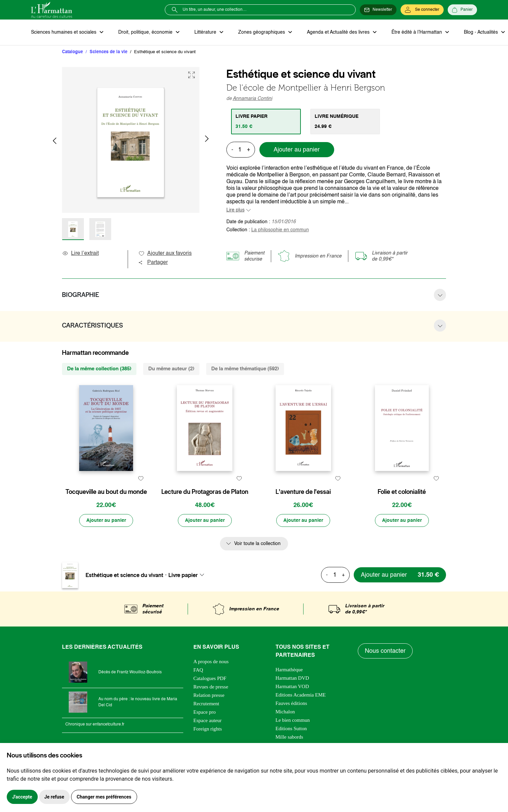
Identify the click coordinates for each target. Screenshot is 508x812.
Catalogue (72, 52)
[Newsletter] (378, 10)
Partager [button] (153, 263)
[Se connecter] (422, 10)
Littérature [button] (206, 32)
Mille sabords (289, 737)
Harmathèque (289, 670)
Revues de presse (211, 687)
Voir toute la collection (257, 544)
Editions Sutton (291, 729)
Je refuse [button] (54, 797)
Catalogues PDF (210, 678)
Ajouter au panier (297, 150)
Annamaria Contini (252, 99)
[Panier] (462, 10)
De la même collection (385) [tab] (99, 369)
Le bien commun (293, 720)
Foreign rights (208, 729)
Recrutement (206, 704)
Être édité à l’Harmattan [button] (417, 32)
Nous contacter (385, 651)
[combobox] (188, 575)
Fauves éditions (291, 703)
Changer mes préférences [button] (104, 797)
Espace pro (204, 712)
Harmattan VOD (292, 686)
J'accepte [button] (22, 797)
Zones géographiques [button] (262, 32)
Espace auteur (208, 720)
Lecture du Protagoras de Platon (205, 492)
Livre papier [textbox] (183, 575)
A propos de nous (211, 662)
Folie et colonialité (402, 492)
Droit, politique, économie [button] (146, 32)
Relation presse (209, 695)
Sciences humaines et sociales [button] (64, 32)
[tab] (266, 122)
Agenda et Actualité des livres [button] (339, 32)
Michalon (285, 712)
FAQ (198, 670)
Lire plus (235, 210)
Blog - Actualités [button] (482, 32)
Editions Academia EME (301, 695)
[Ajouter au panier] (106, 520)
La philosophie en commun (280, 230)
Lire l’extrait (80, 253)
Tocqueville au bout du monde (106, 492)
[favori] (141, 479)
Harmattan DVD (292, 678)
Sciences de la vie (108, 52)
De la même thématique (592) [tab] (245, 369)
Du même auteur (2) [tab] (171, 369)
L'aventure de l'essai (303, 492)
